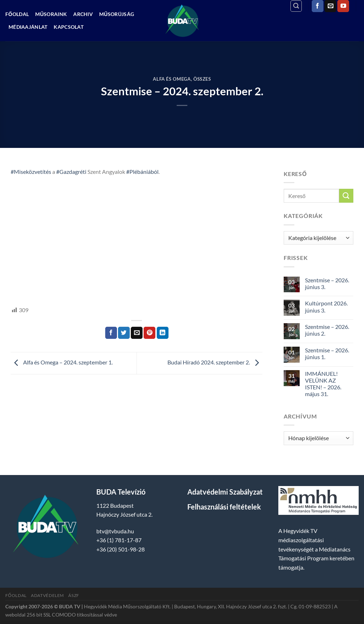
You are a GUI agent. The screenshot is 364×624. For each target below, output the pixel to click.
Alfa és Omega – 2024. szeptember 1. (62, 362)
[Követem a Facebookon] (318, 6)
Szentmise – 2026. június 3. (327, 283)
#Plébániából (142, 172)
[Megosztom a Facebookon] (111, 333)
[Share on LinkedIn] (163, 333)
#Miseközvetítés (31, 172)
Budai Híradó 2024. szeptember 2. (215, 362)
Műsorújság (117, 14)
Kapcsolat (69, 27)
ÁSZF (74, 595)
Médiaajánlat (28, 27)
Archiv (83, 14)
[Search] (296, 6)
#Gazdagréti (71, 172)
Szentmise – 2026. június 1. (327, 353)
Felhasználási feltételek (224, 507)
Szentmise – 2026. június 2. (327, 330)
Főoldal (17, 14)
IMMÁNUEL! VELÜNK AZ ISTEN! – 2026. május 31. (323, 384)
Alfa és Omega (172, 79)
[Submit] (346, 196)
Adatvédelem (47, 595)
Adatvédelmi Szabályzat (225, 492)
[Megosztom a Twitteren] (124, 333)
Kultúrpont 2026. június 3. (326, 306)
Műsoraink (51, 14)
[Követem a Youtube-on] (343, 6)
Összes (202, 79)
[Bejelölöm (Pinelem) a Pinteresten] (149, 333)
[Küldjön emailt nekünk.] (330, 6)
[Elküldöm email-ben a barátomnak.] (137, 333)
